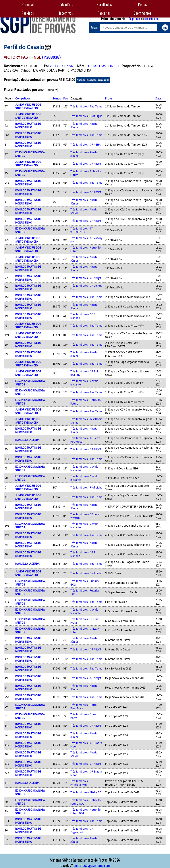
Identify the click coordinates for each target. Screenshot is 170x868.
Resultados (104, 4)
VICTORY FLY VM (62, 66)
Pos (66, 98)
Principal (28, 4)
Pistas (142, 4)
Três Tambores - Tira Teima (86, 106)
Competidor (23, 98)
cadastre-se (151, 18)
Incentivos (66, 13)
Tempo (57, 98)
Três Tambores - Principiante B (80, 783)
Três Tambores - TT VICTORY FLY (82, 230)
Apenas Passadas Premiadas (93, 80)
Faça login (135, 18)
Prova (109, 98)
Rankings (28, 13)
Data (158, 98)
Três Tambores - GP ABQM (86, 163)
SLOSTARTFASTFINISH (102, 66)
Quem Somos (142, 13)
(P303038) (51, 57)
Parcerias (104, 13)
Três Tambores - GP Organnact (82, 830)
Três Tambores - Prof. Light (86, 116)
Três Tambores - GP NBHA (85, 144)
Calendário (66, 4)
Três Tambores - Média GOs (86, 792)
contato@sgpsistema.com (92, 865)
